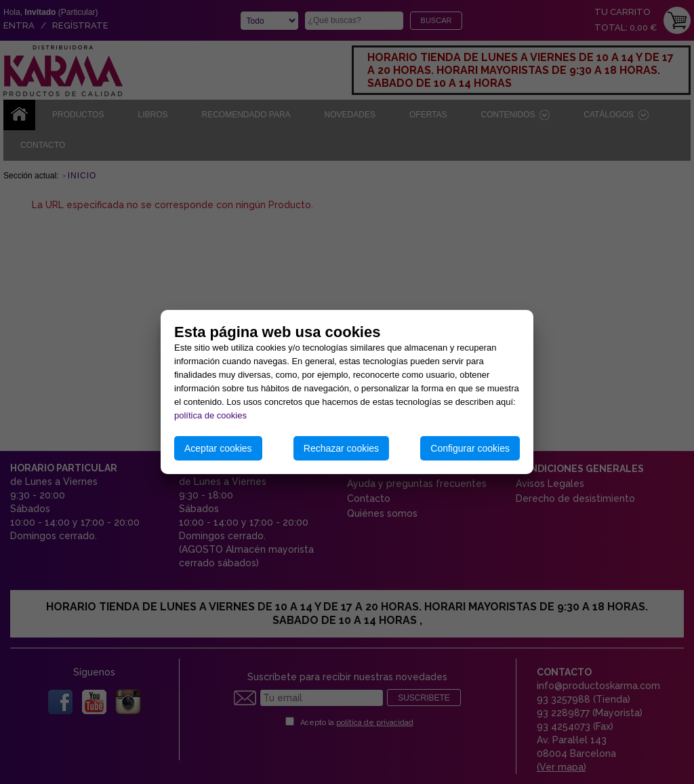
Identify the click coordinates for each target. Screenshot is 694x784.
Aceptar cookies (218, 448)
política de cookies (210, 415)
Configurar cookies (470, 448)
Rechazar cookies (341, 448)
